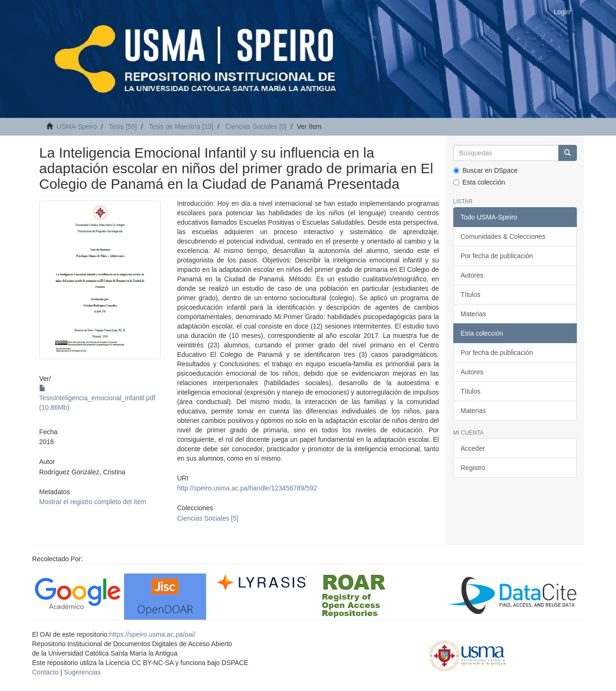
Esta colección (479, 182)
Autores (472, 275)
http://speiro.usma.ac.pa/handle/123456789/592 (247, 488)
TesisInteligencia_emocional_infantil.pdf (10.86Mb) (97, 398)
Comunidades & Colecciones (503, 236)
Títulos (471, 295)
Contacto (45, 672)
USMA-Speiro (77, 126)
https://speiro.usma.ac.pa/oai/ (152, 634)
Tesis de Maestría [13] (181, 126)
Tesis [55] (123, 126)
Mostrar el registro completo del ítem (93, 502)
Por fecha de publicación (497, 256)
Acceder (473, 448)
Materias (474, 314)
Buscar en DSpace (486, 170)
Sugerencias (82, 672)
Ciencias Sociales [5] (256, 126)
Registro (473, 468)
